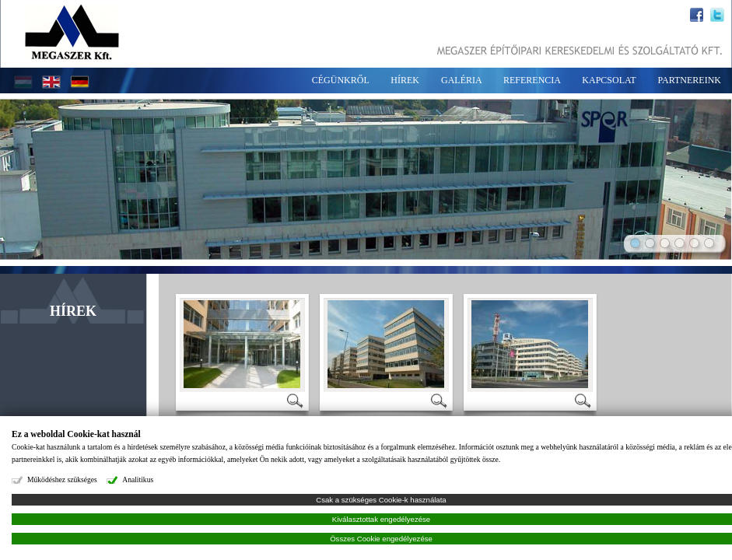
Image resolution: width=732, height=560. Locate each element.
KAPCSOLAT (609, 80)
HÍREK (405, 80)
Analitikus (138, 479)
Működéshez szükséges (62, 479)
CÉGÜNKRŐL (341, 80)
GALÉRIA (461, 80)
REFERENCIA (532, 80)
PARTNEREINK (689, 80)
